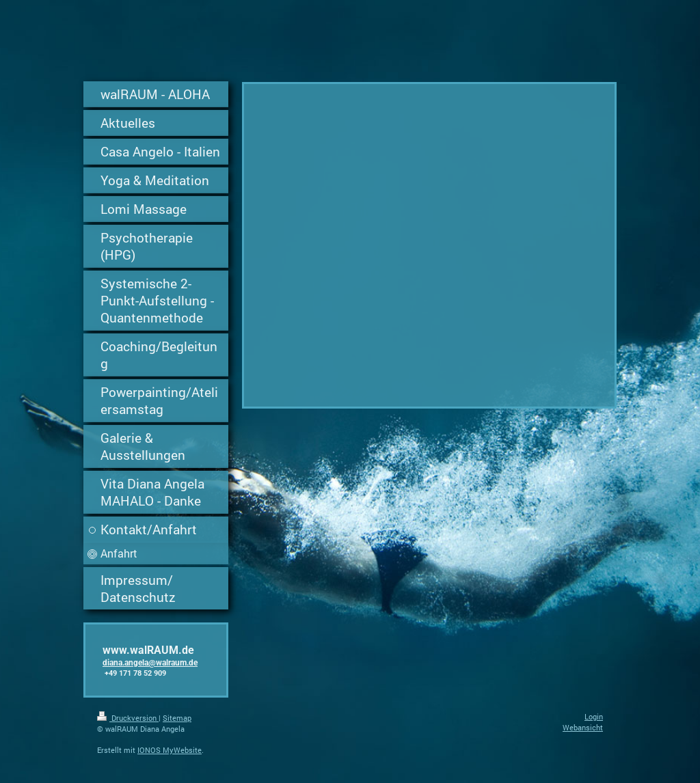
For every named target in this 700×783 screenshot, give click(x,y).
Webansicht (583, 727)
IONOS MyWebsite (170, 750)
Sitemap (177, 718)
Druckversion (128, 718)
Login (594, 716)
